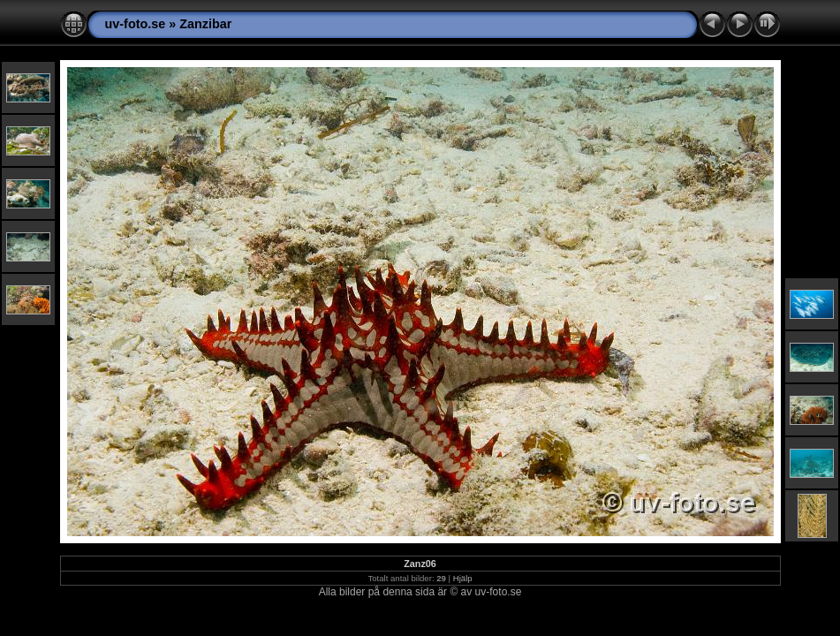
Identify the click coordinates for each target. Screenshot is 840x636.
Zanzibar (205, 24)
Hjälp (463, 578)
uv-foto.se (136, 24)
